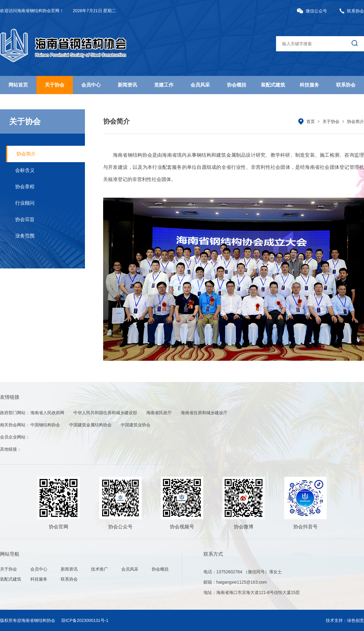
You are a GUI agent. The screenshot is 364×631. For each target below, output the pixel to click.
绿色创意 (356, 620)
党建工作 (164, 85)
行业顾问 (25, 203)
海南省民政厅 (159, 413)
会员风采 (200, 85)
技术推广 (99, 569)
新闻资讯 (127, 85)
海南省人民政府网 (47, 413)
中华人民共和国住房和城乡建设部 (105, 413)
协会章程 (25, 187)
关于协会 (55, 85)
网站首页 (18, 85)
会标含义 (25, 170)
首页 (311, 121)
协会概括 (237, 85)
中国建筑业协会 (136, 425)
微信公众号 (312, 11)
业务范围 (25, 236)
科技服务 (309, 85)
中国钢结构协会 (45, 425)
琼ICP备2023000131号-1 (85, 620)
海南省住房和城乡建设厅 (204, 413)
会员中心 (91, 85)
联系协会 (352, 11)
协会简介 (26, 154)
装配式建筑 (273, 85)
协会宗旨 (25, 219)
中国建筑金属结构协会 (90, 425)
